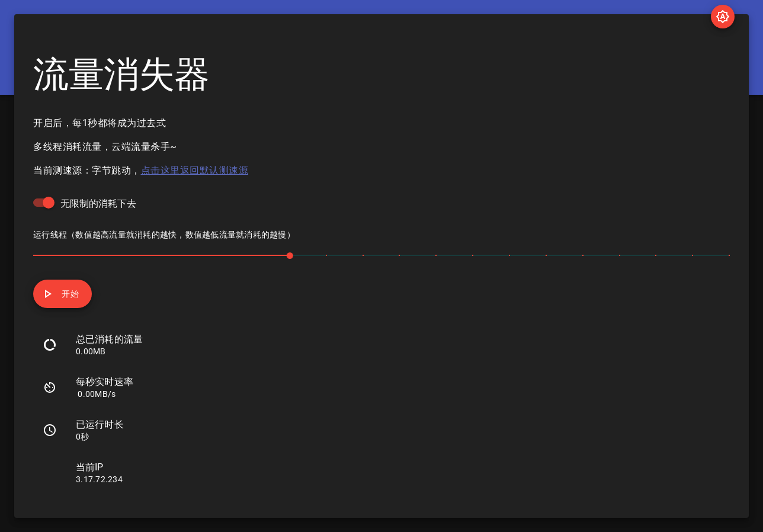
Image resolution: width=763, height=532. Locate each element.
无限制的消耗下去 (98, 203)
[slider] (381, 255)
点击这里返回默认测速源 (195, 170)
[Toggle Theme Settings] (723, 17)
